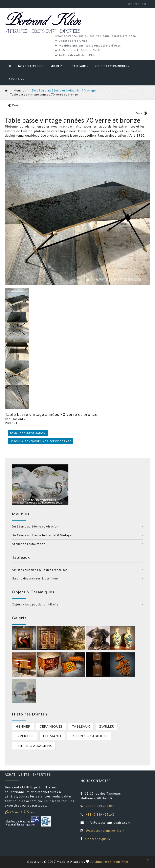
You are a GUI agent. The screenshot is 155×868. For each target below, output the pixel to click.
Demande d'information (28, 433)
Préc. (16, 105)
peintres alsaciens (34, 746)
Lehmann (52, 736)
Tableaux (80, 66)
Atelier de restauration (29, 544)
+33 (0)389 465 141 (100, 814)
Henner (23, 726)
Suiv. (140, 113)
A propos (16, 79)
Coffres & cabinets (89, 736)
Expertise (25, 736)
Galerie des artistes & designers (35, 578)
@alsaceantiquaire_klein (105, 831)
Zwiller (107, 726)
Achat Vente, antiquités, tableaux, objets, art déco (97, 36)
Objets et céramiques (112, 66)
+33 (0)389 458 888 (100, 806)
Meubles (58, 66)
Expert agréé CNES (73, 41)
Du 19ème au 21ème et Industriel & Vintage (64, 90)
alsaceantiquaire (98, 839)
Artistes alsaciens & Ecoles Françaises (40, 570)
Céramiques (51, 726)
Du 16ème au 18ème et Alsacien (35, 526)
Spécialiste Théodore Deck (79, 50)
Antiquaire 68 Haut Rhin (77, 55)
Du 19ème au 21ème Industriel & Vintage (42, 535)
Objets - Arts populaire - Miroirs (35, 604)
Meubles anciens (71, 45)
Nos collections (31, 66)
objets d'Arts (111, 45)
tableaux (92, 45)
